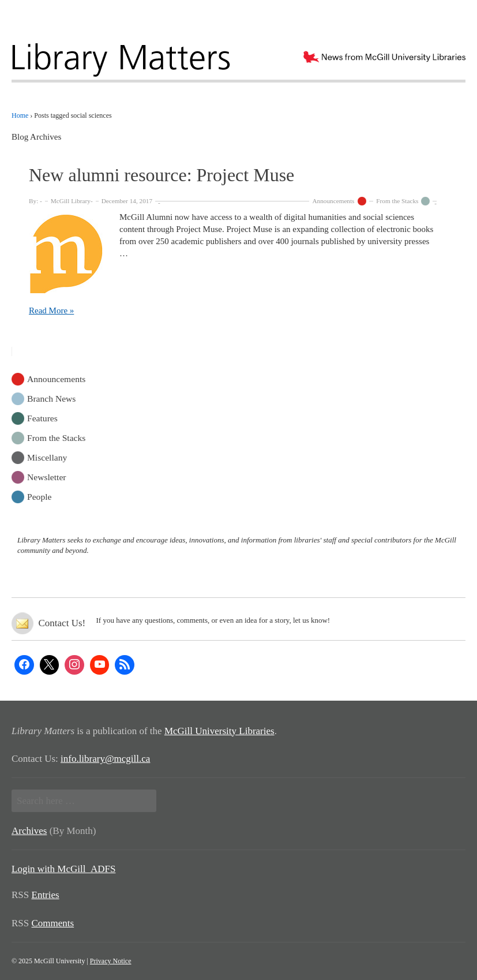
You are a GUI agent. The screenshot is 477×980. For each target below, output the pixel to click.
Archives (29, 831)
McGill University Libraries (219, 731)
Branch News (51, 398)
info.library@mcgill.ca (105, 759)
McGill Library (71, 201)
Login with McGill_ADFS (63, 869)
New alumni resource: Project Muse (161, 175)
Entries (46, 895)
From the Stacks (397, 201)
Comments (53, 923)
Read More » (51, 311)
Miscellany (47, 457)
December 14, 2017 (127, 201)
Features (42, 418)
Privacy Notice (111, 961)
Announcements (333, 201)
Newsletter (47, 476)
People (39, 496)
